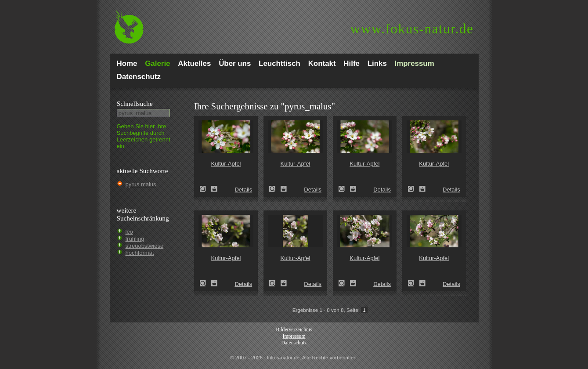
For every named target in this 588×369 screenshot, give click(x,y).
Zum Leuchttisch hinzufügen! (214, 189)
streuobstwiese (145, 246)
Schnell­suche (135, 103)
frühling (135, 239)
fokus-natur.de (412, 29)
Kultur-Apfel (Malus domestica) (206, 189)
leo (129, 232)
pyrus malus (141, 184)
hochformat (140, 253)
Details (243, 190)
